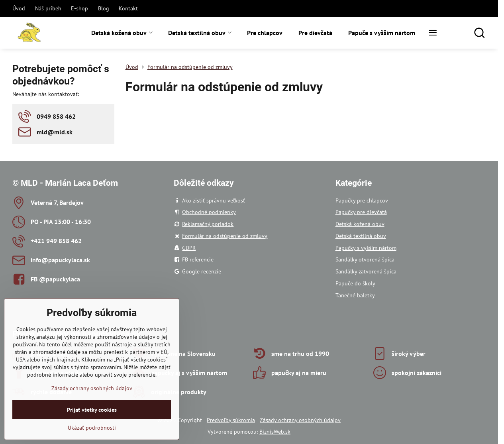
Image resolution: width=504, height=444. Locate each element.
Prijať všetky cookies (92, 430)
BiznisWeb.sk (275, 432)
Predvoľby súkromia (231, 420)
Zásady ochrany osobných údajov (300, 420)
